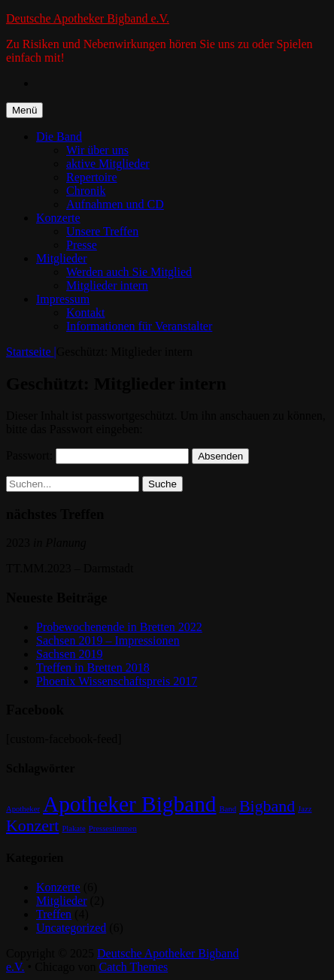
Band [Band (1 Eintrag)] (228, 809)
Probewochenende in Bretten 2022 (119, 627)
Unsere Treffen (102, 231)
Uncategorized (71, 928)
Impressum (63, 299)
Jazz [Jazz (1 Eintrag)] (305, 809)
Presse (82, 245)
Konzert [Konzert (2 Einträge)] (32, 826)
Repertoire (92, 177)
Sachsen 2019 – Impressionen (108, 640)
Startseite (31, 352)
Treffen (54, 914)
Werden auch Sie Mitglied (129, 272)
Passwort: (97, 455)
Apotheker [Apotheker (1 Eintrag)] (23, 809)
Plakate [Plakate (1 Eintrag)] (73, 828)
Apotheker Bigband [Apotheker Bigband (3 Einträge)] (130, 804)
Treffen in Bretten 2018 (93, 667)
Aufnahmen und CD (115, 204)
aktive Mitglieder (108, 164)
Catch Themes (134, 967)
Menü (24, 110)
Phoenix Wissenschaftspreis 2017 (117, 681)
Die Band (59, 137)
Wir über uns (97, 150)
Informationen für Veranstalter (139, 326)
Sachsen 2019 (69, 654)
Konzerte (58, 218)
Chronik (86, 191)
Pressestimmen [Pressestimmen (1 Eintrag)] (113, 828)
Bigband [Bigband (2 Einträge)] (267, 806)
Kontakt (86, 313)
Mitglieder (62, 258)
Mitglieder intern (107, 285)
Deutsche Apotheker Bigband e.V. (88, 18)
